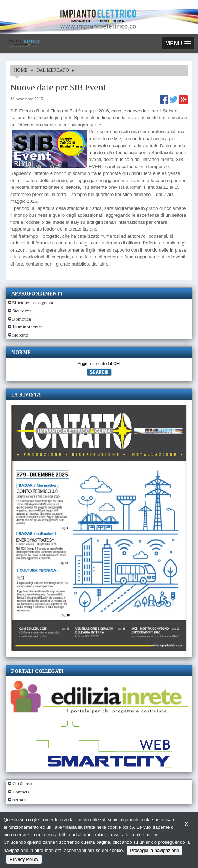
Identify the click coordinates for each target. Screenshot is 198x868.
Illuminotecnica (28, 327)
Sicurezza (22, 311)
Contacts (21, 792)
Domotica (22, 319)
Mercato (20, 335)
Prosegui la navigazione (155, 850)
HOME (21, 70)
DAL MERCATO (53, 70)
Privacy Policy (24, 859)
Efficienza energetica (33, 302)
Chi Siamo (22, 784)
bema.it (20, 800)
